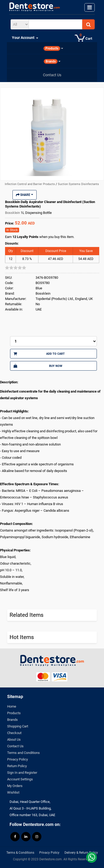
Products (14, 713)
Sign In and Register (22, 773)
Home (12, 706)
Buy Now (38, 366)
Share (25, 195)
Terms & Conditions (20, 853)
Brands (12, 720)
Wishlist (13, 792)
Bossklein (13, 213)
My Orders (15, 786)
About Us (14, 739)
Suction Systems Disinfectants (78, 184)
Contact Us (15, 746)
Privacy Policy (18, 759)
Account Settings (20, 779)
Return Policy (17, 766)
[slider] (16, 268)
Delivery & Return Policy (81, 853)
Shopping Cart (18, 726)
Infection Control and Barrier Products (30, 184)
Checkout (14, 733)
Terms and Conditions (23, 753)
